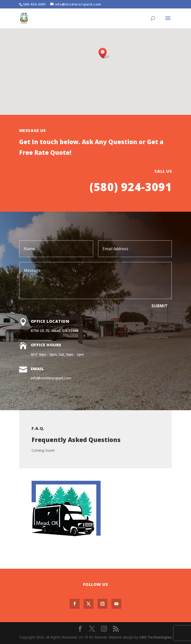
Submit (160, 306)
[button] (104, 53)
